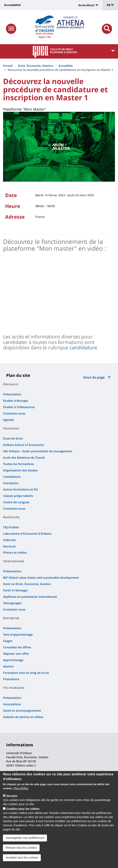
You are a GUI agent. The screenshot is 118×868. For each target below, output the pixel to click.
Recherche (11, 517)
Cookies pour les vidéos (23, 809)
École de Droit (13, 438)
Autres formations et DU (21, 489)
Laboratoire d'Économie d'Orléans (27, 534)
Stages (8, 641)
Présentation (12, 394)
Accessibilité (12, 5)
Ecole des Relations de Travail (24, 458)
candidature (83, 347)
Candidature (12, 477)
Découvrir (11, 384)
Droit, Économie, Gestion (36, 66)
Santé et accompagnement (22, 710)
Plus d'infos (21, 788)
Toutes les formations (18, 464)
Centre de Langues (16, 502)
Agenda (8, 420)
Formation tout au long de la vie (26, 673)
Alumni (8, 666)
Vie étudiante (14, 688)
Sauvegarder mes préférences (25, 838)
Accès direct (86, 5)
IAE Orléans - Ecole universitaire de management (38, 451)
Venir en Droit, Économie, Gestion (27, 584)
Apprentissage (13, 660)
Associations (12, 704)
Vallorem (9, 540)
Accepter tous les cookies (22, 858)
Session (12, 796)
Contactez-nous (14, 413)
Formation (11, 428)
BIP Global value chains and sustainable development (41, 578)
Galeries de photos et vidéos (23, 717)
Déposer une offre (16, 654)
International (14, 561)
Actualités (66, 66)
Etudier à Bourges (16, 401)
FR (110, 5)
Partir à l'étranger (15, 590)
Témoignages (12, 603)
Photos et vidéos (15, 552)
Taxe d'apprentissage (18, 634)
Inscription (11, 483)
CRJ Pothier (11, 527)
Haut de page (94, 377)
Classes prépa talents (18, 496)
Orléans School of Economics (23, 445)
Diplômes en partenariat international (30, 597)
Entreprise (11, 618)
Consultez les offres (17, 647)
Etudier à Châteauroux (19, 407)
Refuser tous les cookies (21, 848)
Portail (8, 66)
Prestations (11, 679)
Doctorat (9, 546)
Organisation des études (20, 470)
